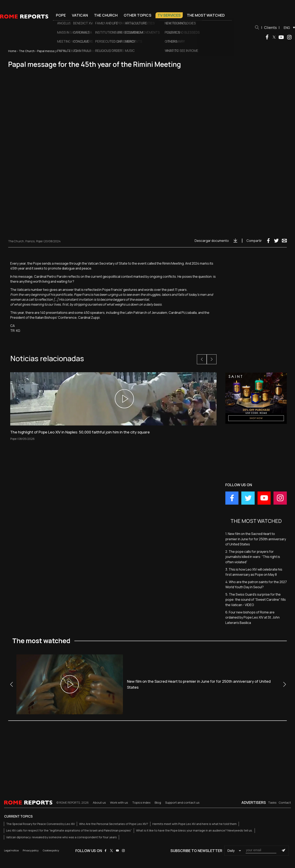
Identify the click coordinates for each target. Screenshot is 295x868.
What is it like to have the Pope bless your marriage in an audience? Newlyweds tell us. (194, 830)
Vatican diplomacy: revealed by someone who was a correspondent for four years (61, 837)
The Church (106, 15)
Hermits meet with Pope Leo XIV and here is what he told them (195, 824)
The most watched (206, 15)
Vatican (80, 15)
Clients (270, 27)
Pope (61, 15)
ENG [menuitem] (287, 28)
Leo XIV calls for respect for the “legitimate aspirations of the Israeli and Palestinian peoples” (69, 830)
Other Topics (138, 15)
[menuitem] (288, 27)
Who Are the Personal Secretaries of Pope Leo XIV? (114, 824)
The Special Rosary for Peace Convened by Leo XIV (40, 824)
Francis (30, 241)
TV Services (169, 15)
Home (12, 51)
